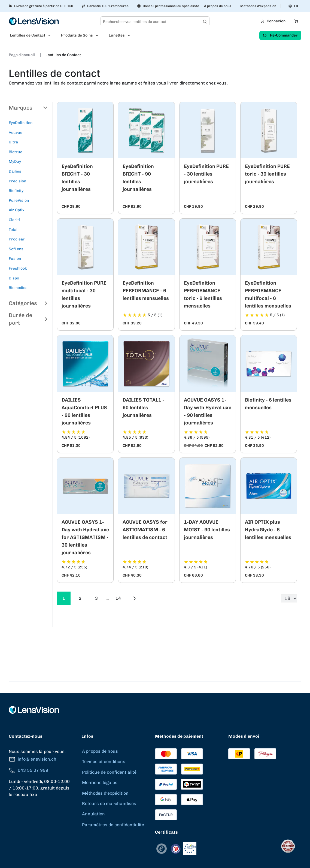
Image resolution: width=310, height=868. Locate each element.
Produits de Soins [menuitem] (77, 35)
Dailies (15, 171)
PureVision (19, 201)
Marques (28, 108)
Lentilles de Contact (63, 55)
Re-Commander (280, 35)
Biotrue (16, 152)
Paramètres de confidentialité (113, 825)
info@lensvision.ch (33, 759)
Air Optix (17, 210)
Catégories (28, 303)
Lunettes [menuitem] (117, 35)
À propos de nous (218, 6)
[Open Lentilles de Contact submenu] (51, 35)
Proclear (17, 239)
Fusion (15, 259)
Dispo (14, 278)
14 (118, 598)
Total (13, 230)
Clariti (14, 220)
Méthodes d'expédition (258, 6)
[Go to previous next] (135, 598)
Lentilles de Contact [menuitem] (28, 35)
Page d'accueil (22, 55)
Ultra (13, 142)
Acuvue (16, 133)
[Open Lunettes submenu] (130, 35)
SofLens (16, 249)
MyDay (15, 162)
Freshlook (18, 268)
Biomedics (18, 288)
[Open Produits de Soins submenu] (99, 35)
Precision (17, 181)
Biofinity (16, 191)
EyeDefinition (21, 123)
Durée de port (28, 319)
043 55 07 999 (28, 771)
